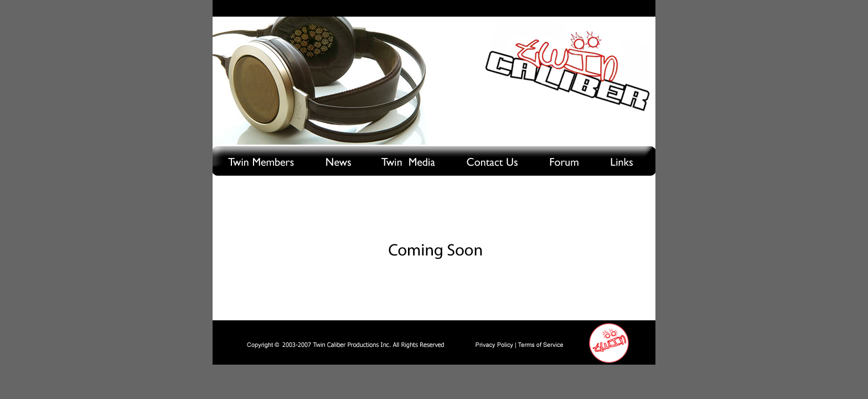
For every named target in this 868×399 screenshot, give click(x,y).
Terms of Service (541, 345)
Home (609, 342)
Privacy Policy (494, 345)
